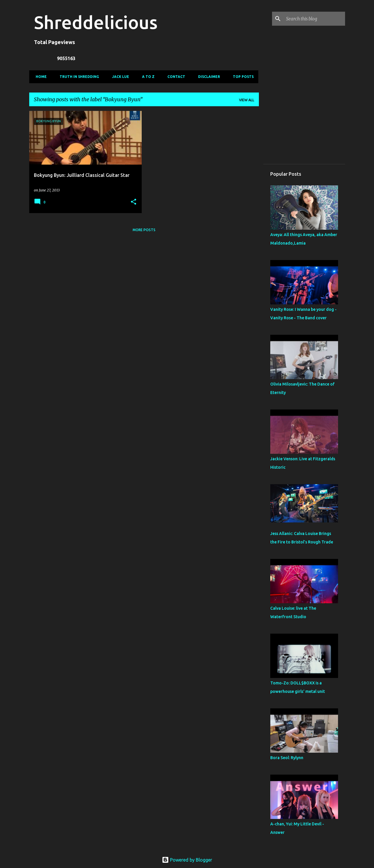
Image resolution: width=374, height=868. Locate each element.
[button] (134, 202)
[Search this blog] (314, 19)
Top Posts (241, 77)
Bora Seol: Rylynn (287, 758)
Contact (175, 77)
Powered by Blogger (187, 860)
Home (39, 77)
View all (247, 100)
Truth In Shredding (78, 77)
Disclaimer (207, 77)
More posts (144, 230)
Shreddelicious (96, 22)
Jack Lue (119, 77)
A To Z (147, 77)
